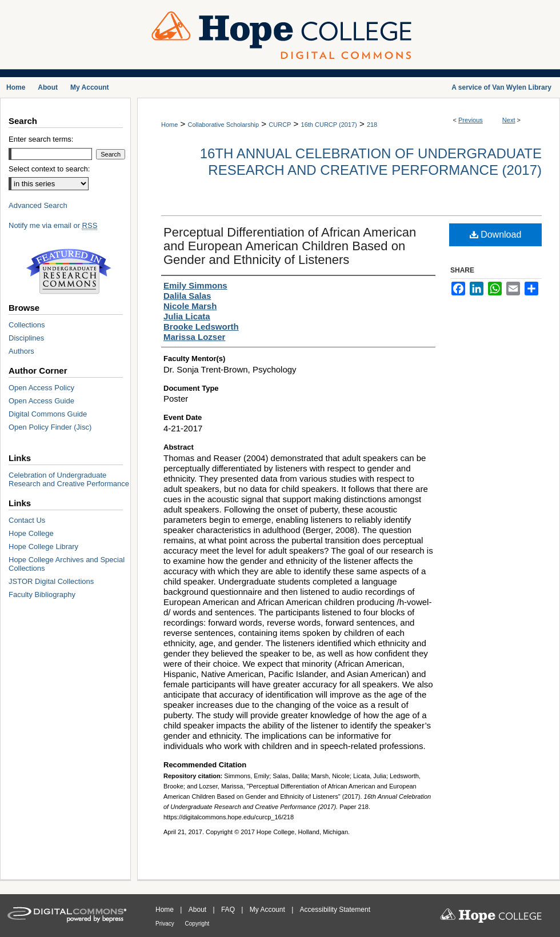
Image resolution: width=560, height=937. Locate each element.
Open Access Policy (41, 388)
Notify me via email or (53, 225)
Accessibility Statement (335, 910)
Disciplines (26, 338)
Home (169, 125)
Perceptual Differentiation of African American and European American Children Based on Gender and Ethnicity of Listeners (290, 246)
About (199, 910)
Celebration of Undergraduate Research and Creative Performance (69, 479)
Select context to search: (49, 169)
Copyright (197, 924)
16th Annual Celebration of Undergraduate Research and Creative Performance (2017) (371, 162)
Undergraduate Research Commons (69, 271)
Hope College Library (43, 546)
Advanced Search (38, 205)
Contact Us (27, 520)
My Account (268, 910)
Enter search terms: (41, 139)
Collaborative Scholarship (223, 125)
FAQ (229, 910)
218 (372, 125)
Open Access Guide (41, 401)
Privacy (166, 924)
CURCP (280, 125)
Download (496, 235)
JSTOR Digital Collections (51, 581)
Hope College (31, 533)
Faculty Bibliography (42, 594)
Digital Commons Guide (48, 414)
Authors (21, 351)
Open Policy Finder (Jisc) (50, 427)
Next (509, 120)
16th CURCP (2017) (329, 125)
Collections (27, 325)
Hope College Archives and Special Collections (67, 564)
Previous (471, 120)
